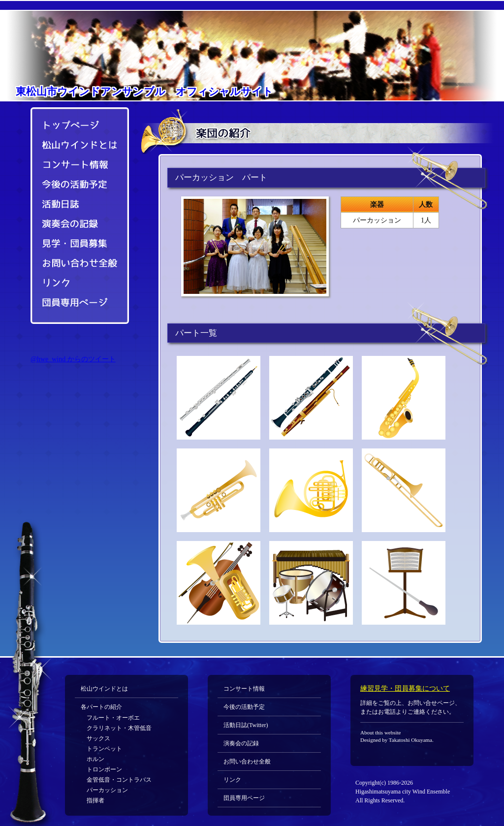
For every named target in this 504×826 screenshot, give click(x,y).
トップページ (75, 124)
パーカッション (107, 790)
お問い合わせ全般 (75, 264)
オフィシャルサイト (144, 92)
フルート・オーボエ (113, 718)
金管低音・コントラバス (119, 780)
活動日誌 (75, 205)
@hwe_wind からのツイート (73, 359)
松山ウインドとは (75, 146)
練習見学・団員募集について (405, 688)
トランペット (104, 749)
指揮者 (95, 800)
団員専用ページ (75, 303)
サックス (98, 738)
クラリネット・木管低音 (119, 728)
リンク (75, 284)
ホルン (95, 759)
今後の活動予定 (75, 185)
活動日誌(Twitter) (246, 725)
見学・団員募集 (75, 244)
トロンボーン (104, 769)
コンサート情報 (75, 165)
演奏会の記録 (75, 224)
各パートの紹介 (101, 707)
